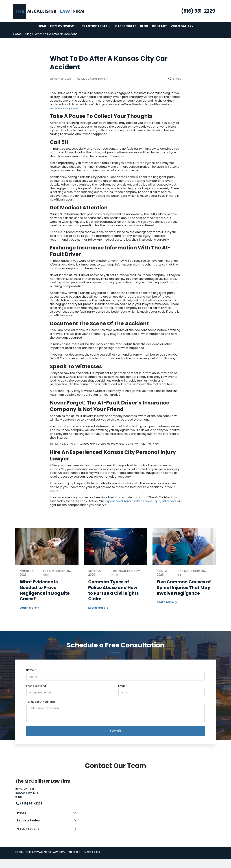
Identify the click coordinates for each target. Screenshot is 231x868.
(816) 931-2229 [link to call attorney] (29, 803)
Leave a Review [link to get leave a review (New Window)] (47, 821)
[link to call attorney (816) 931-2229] (198, 11)
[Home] (42, 26)
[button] (76, 26)
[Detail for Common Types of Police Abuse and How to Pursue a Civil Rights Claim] (115, 571)
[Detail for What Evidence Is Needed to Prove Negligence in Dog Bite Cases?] (47, 571)
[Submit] (115, 731)
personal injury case (64, 108)
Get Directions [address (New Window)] (47, 829)
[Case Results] (126, 26)
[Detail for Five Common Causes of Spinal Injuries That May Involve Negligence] (184, 569)
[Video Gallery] (182, 26)
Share (175, 79)
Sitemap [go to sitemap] (74, 852)
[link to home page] (49, 11)
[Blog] (144, 26)
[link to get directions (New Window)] (47, 793)
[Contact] (159, 26)
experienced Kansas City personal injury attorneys (141, 501)
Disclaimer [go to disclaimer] (92, 852)
